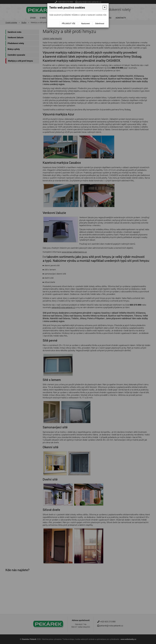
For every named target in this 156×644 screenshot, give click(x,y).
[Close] (105, 7)
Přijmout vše (69, 23)
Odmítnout (100, 23)
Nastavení (85, 23)
